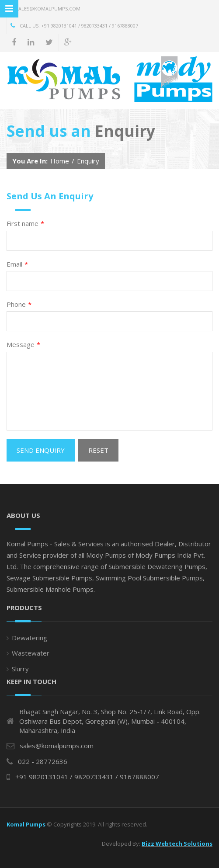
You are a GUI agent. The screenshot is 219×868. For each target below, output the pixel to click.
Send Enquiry (41, 450)
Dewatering (30, 638)
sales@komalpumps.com (43, 9)
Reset (98, 450)
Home (60, 161)
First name (25, 224)
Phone (19, 304)
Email (17, 264)
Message (23, 345)
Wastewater (31, 653)
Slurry (20, 669)
